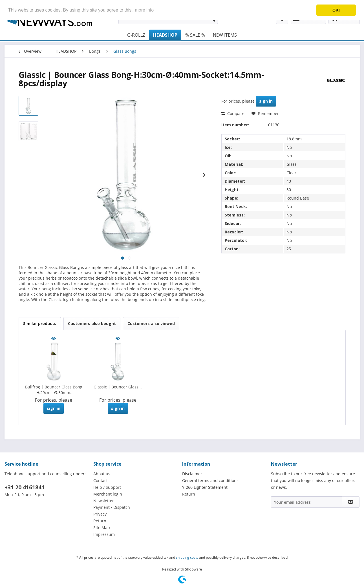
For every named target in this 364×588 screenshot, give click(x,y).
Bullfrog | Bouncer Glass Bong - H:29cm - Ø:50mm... (54, 390)
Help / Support (107, 487)
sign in (266, 101)
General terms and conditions (210, 480)
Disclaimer (192, 474)
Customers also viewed (151, 323)
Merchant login (108, 494)
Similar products (40, 323)
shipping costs (187, 557)
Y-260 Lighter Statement (205, 487)
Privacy (100, 514)
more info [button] (144, 10)
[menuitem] (136, 35)
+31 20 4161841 (25, 487)
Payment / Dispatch (112, 507)
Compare (233, 113)
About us (102, 474)
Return (100, 521)
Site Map (102, 528)
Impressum (104, 534)
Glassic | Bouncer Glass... (118, 387)
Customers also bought (92, 323)
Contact (101, 480)
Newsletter (104, 501)
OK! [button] (336, 10)
